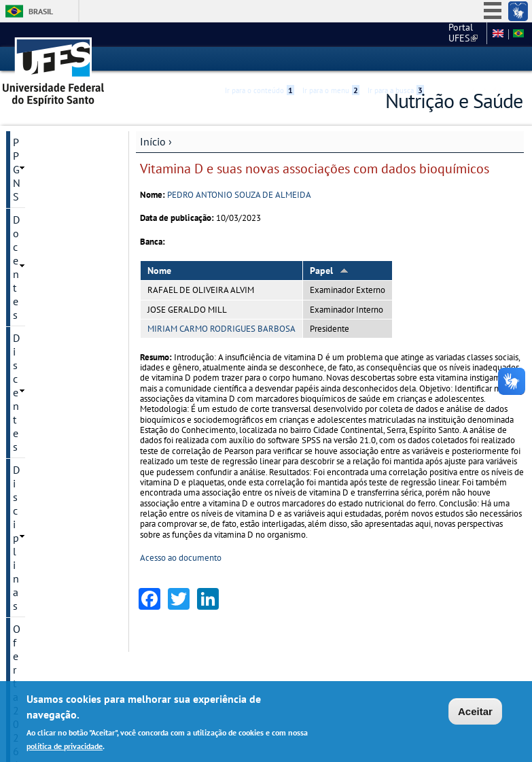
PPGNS (29, 141)
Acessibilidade (441, 59)
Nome (159, 270)
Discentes (35, 188)
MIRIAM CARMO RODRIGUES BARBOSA (221, 328)
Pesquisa (33, 280)
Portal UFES (391, 34)
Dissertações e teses (59, 326)
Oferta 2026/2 (46, 234)
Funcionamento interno (49, 416)
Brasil (41, 11)
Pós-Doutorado (48, 303)
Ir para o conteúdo (260, 59)
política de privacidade (65, 746)
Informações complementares (52, 379)
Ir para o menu (331, 59)
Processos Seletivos (58, 257)
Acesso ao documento (181, 558)
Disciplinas (38, 211)
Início (153, 141)
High (457, 60)
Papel (329, 270)
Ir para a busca (396, 59)
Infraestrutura (45, 349)
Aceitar (475, 711)
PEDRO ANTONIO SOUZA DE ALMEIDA (239, 194)
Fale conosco (456, 34)
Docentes (34, 164)
